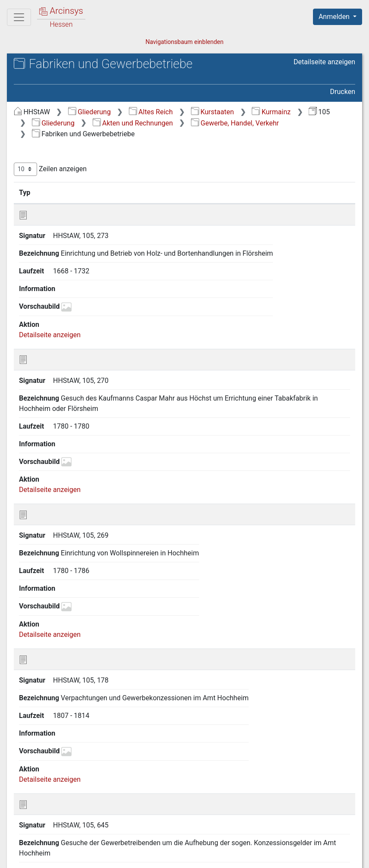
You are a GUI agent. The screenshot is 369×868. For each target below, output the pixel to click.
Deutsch (52, 850)
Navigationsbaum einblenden (184, 42)
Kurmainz (271, 112)
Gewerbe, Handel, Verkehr (235, 123)
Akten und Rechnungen (133, 123)
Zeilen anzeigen (50, 169)
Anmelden (335, 17)
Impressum (340, 856)
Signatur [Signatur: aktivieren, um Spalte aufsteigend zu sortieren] (64, 192)
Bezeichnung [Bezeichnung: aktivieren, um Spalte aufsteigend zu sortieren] (124, 192)
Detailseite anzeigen (324, 62)
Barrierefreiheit (277, 856)
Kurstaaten (213, 112)
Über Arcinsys (147, 856)
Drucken (343, 92)
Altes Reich (151, 112)
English (20, 850)
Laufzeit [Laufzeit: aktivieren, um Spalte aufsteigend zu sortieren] (214, 192)
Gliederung (89, 112)
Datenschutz (211, 856)
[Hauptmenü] (19, 17)
